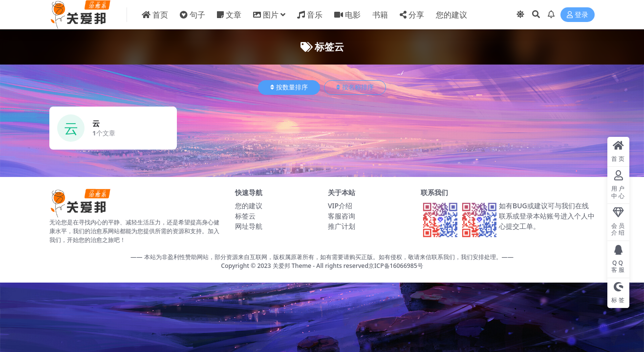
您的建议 (249, 206)
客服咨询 (342, 216)
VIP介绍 (340, 206)
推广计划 (342, 226)
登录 (578, 15)
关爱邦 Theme (292, 266)
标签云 (245, 216)
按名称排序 (355, 87)
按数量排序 (289, 87)
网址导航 (249, 226)
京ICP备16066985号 (396, 266)
